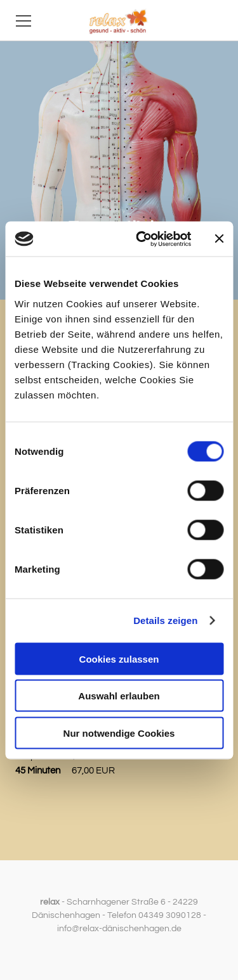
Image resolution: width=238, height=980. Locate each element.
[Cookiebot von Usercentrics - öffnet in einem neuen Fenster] (142, 239)
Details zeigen (165, 620)
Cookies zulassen (119, 659)
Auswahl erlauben (119, 696)
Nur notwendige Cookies (119, 733)
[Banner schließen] (219, 239)
